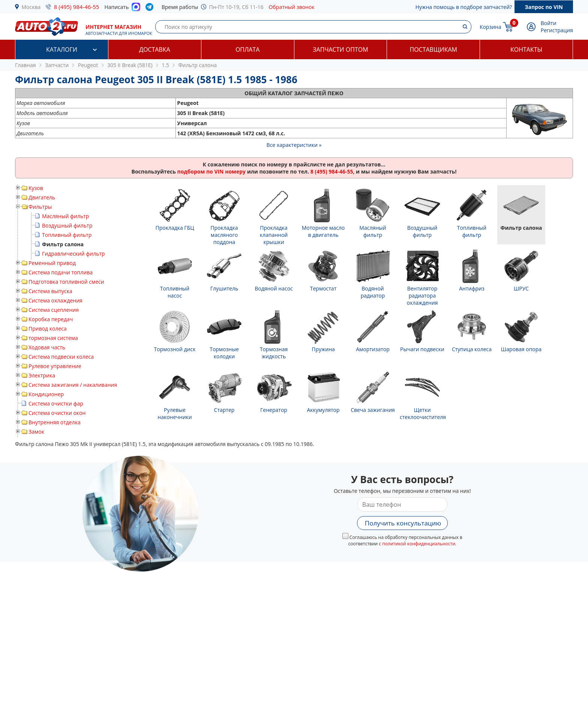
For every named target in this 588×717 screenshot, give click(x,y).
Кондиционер (46, 394)
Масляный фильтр (65, 216)
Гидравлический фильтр (73, 254)
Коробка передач (51, 319)
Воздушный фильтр (67, 225)
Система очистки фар (56, 403)
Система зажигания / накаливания (73, 385)
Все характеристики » (294, 145)
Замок (36, 432)
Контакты (526, 49)
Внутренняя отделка (55, 422)
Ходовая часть (47, 347)
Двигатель (42, 197)
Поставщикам (433, 49)
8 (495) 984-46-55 (77, 7)
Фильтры (40, 207)
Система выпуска (50, 291)
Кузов (36, 188)
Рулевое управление (55, 366)
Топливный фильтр (67, 235)
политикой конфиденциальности (419, 544)
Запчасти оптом (340, 49)
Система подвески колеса (61, 357)
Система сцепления (54, 310)
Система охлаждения (55, 300)
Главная (25, 65)
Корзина (490, 27)
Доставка (155, 49)
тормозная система (53, 338)
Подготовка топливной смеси (66, 282)
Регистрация (557, 30)
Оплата (247, 49)
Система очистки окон (57, 413)
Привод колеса (48, 329)
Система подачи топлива (61, 272)
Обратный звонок (292, 7)
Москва (31, 7)
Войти (549, 23)
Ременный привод (52, 263)
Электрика (42, 375)
